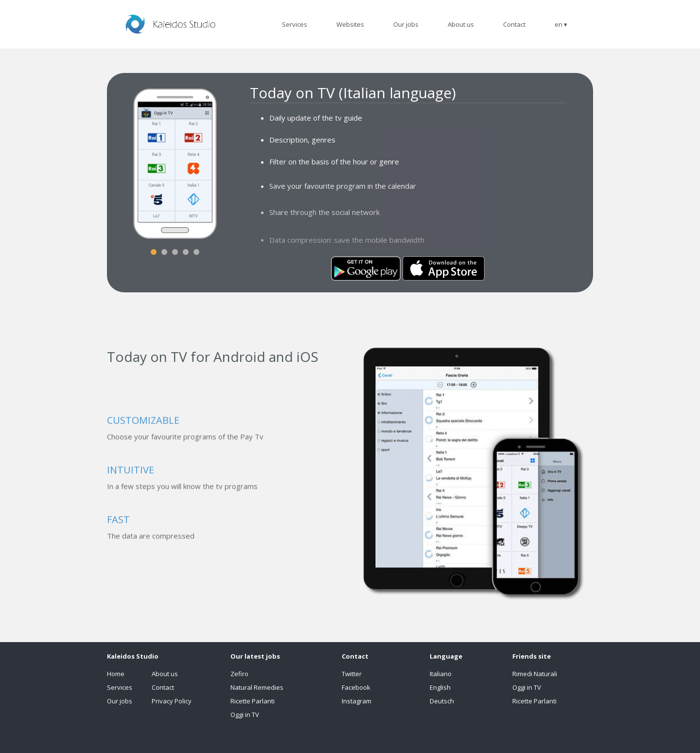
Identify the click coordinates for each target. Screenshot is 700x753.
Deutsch (442, 701)
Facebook (356, 687)
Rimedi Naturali (535, 674)
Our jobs (120, 701)
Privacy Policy (172, 701)
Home (116, 674)
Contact (163, 687)
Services (120, 687)
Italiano (441, 674)
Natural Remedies (257, 687)
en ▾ (561, 24)
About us (165, 674)
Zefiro (239, 674)
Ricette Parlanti (253, 701)
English (440, 687)
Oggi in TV (245, 715)
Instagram (357, 701)
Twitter (352, 674)
